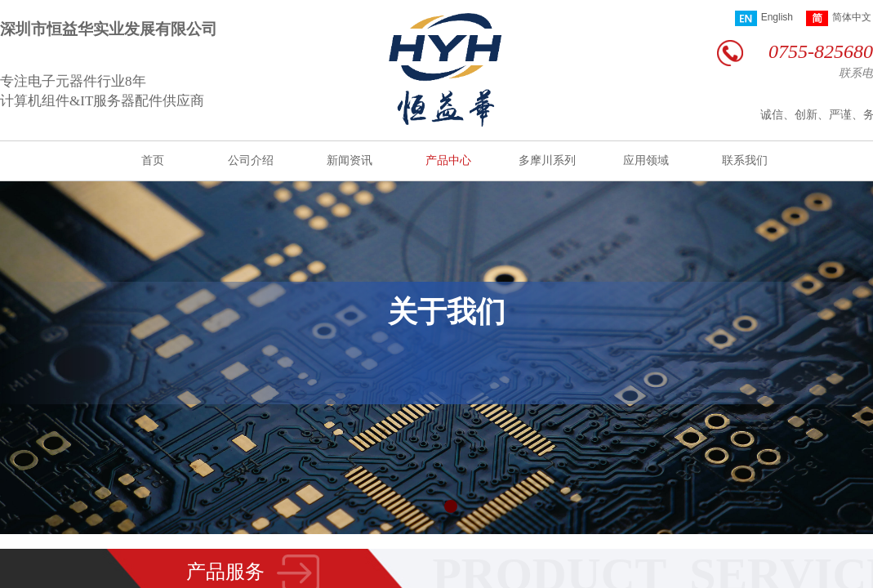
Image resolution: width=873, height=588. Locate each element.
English (764, 18)
